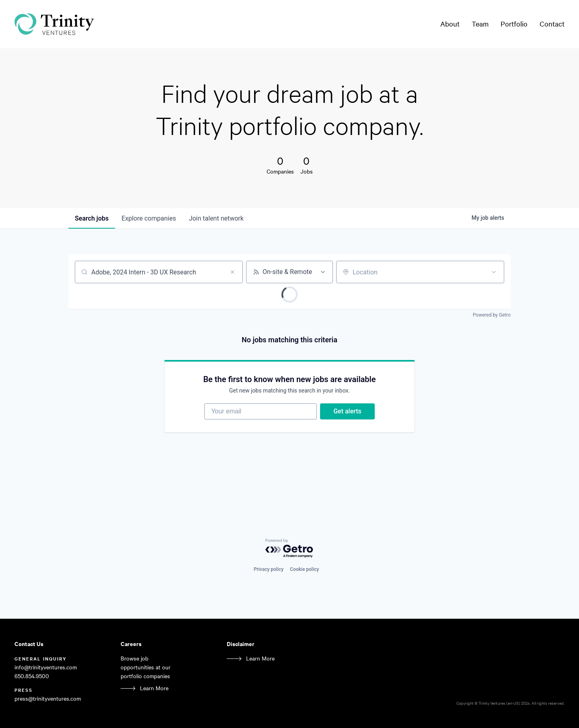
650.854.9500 (32, 676)
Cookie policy (304, 569)
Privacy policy (269, 569)
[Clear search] (232, 272)
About (450, 24)
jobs (92, 218)
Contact (552, 24)
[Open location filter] (494, 272)
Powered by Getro (492, 315)
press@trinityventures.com (48, 698)
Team (480, 24)
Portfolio (514, 24)
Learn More (154, 688)
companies (149, 218)
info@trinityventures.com (46, 667)
